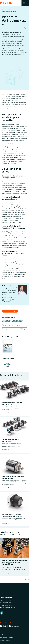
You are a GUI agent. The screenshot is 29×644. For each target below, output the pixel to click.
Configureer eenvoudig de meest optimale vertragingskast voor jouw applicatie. (14, 325)
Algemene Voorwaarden (5, 641)
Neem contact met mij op (10, 311)
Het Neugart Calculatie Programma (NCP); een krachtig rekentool (14, 329)
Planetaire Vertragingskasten (9, 12)
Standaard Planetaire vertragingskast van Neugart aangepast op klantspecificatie (14, 321)
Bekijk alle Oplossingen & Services (10, 535)
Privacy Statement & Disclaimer (6, 638)
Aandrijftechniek (10, 10)
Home (3, 10)
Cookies (2, 634)
